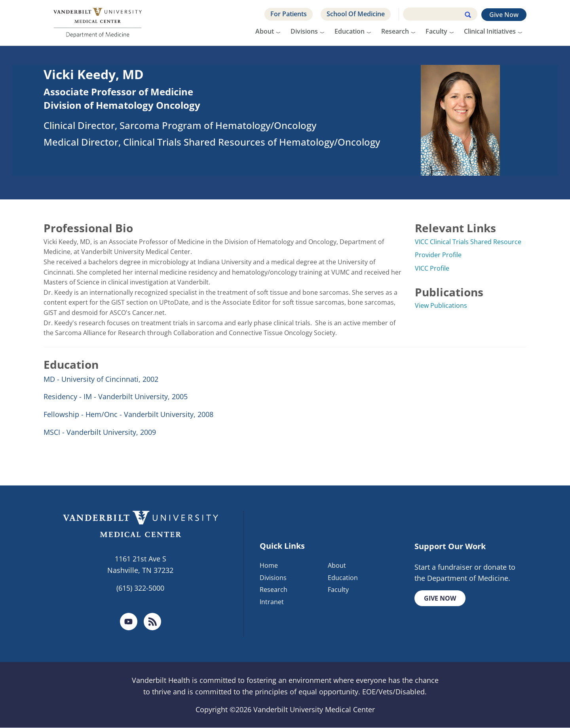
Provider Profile (438, 255)
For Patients (289, 14)
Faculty (436, 31)
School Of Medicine (356, 14)
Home (269, 565)
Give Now (504, 15)
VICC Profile (432, 268)
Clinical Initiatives (490, 31)
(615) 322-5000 (140, 588)
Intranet (272, 602)
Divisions (304, 31)
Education (350, 31)
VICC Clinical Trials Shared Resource (468, 242)
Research (395, 31)
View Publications (441, 305)
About (265, 31)
